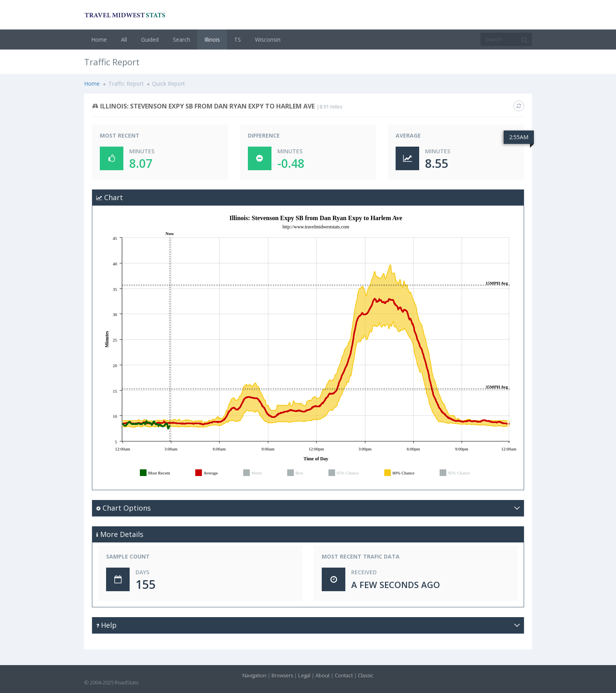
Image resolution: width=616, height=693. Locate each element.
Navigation (254, 675)
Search (181, 40)
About (323, 675)
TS (237, 40)
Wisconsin (268, 40)
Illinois (212, 40)
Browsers (282, 675)
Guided (150, 40)
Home (99, 40)
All (124, 40)
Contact (344, 675)
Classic (366, 675)
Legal (304, 675)
